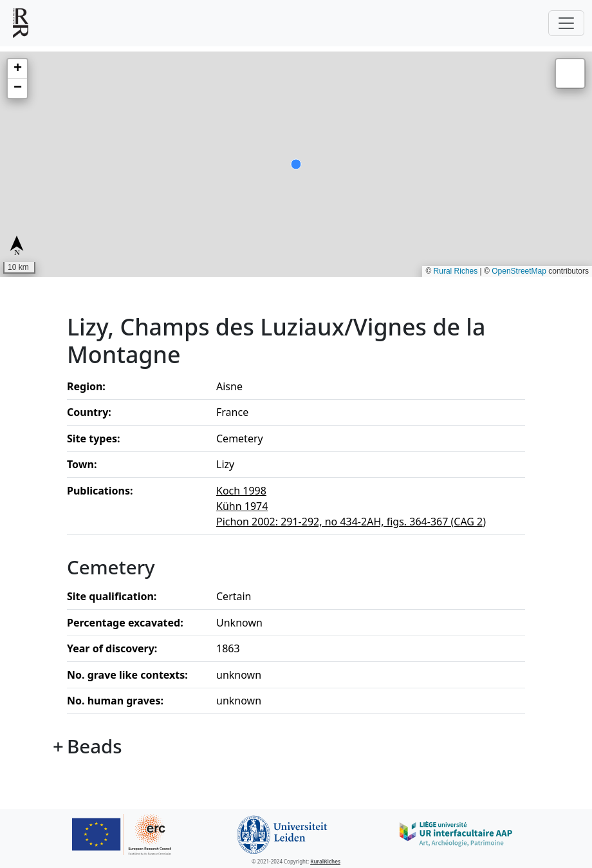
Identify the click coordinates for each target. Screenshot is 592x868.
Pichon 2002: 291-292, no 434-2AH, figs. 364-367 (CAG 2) (351, 522)
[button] (17, 69)
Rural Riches (456, 271)
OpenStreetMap (519, 271)
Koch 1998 (241, 491)
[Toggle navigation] (566, 23)
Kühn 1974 (242, 506)
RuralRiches (325, 861)
